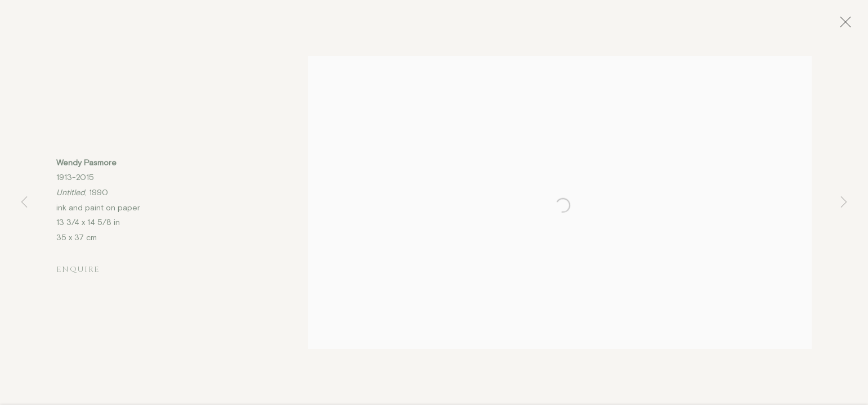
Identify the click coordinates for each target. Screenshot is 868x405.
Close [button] (847, 25)
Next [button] (844, 202)
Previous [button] (24, 202)
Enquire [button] (78, 272)
